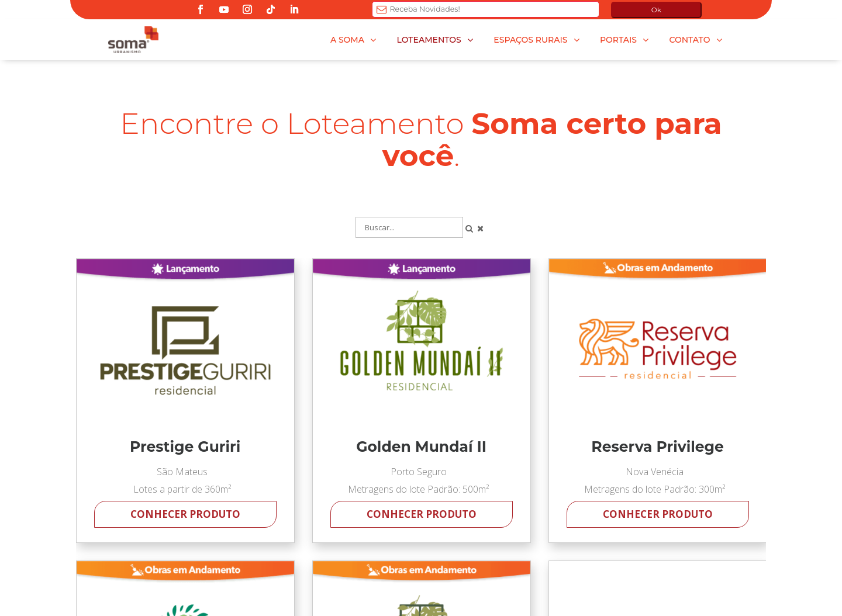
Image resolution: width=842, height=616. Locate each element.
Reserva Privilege (658, 447)
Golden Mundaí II (421, 447)
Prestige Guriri (185, 447)
